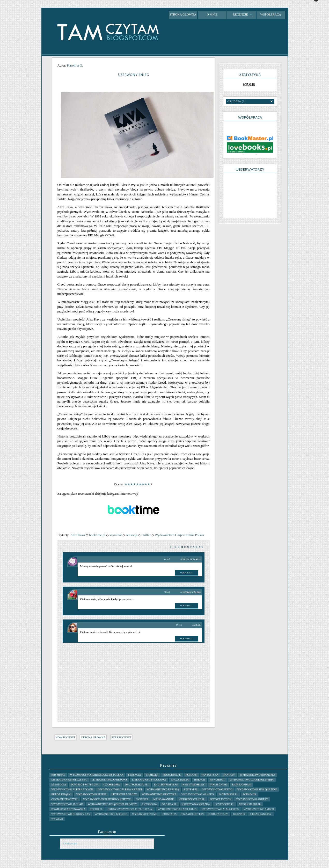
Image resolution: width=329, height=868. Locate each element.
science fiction (221, 799)
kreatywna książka (196, 804)
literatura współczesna (69, 780)
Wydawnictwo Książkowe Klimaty (112, 804)
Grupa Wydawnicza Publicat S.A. (130, 809)
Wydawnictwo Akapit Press (177, 809)
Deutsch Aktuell (137, 785)
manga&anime (164, 799)
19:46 (167, 559)
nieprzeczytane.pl (192, 799)
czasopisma (112, 785)
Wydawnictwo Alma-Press (220, 809)
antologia (149, 804)
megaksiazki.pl (250, 804)
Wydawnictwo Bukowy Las (71, 814)
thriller (146, 535)
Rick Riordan (241, 785)
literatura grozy (124, 794)
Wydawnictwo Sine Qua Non (257, 789)
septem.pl (191, 789)
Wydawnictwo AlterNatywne (72, 789)
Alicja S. (196, 625)
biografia (170, 814)
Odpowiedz (186, 573)
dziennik (239, 814)
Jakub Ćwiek (218, 785)
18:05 (167, 592)
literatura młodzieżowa (109, 780)
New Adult (217, 780)
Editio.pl (97, 809)
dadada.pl (169, 804)
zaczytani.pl (180, 780)
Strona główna (183, 14)
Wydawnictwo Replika (163, 789)
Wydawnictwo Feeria (91, 794)
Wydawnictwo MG (145, 814)
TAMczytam (70, 843)
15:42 (179, 625)
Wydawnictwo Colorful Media (252, 780)
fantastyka (210, 775)
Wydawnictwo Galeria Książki (120, 789)
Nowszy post (65, 737)
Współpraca (271, 14)
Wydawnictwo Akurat (252, 799)
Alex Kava (78, 535)
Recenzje (242, 14)
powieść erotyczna (85, 785)
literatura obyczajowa (149, 780)
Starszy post (121, 737)
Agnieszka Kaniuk (191, 559)
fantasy (229, 775)
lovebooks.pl (225, 804)
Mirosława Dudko (191, 592)
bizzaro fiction (192, 814)
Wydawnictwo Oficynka (159, 794)
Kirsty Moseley (193, 785)
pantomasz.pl (228, 794)
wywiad (57, 819)
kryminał (116, 535)
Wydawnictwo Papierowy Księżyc (107, 799)
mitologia (59, 785)
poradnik (250, 794)
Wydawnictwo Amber (259, 809)
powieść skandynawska (68, 809)
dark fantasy (218, 814)
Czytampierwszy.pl (65, 799)
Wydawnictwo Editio (217, 789)
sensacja (132, 535)
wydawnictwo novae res (257, 775)
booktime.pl (97, 535)
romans (191, 775)
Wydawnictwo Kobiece (111, 814)
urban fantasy (261, 814)
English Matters (166, 785)
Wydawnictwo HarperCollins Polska (179, 535)
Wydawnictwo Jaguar (67, 804)
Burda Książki (61, 794)
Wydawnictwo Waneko (198, 794)
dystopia (142, 799)
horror (200, 780)
